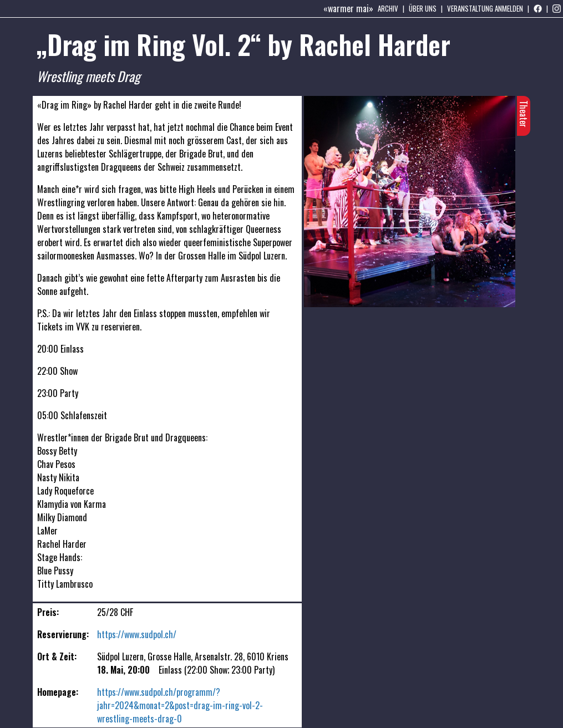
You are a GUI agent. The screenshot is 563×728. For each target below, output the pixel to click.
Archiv (388, 8)
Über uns (423, 8)
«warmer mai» (348, 8)
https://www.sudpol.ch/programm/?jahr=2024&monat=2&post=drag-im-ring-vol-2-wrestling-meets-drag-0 (180, 705)
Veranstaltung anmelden (485, 8)
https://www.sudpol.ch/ (137, 634)
